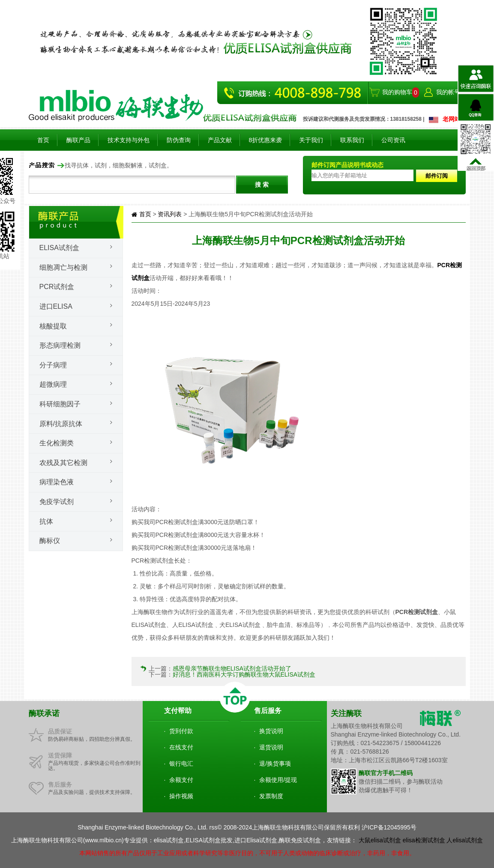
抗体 (46, 521)
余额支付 (181, 780)
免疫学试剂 (57, 502)
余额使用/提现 (278, 780)
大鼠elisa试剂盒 (380, 840)
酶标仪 (50, 541)
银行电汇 (181, 764)
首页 (43, 140)
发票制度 (271, 796)
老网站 (452, 119)
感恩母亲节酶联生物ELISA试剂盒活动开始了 (232, 668)
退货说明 (271, 747)
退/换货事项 (275, 764)
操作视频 (181, 796)
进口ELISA (56, 306)
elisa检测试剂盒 (424, 840)
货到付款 (181, 731)
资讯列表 (170, 214)
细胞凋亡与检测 (63, 267)
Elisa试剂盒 (59, 248)
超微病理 (53, 384)
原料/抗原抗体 (61, 424)
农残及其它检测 (63, 463)
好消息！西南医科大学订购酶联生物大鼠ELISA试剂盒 (244, 674)
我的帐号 (448, 92)
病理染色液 (57, 482)
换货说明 (271, 731)
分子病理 (53, 365)
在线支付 (181, 747)
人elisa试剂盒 (465, 840)
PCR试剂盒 (57, 287)
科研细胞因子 (60, 404)
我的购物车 (397, 92)
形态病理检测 (60, 345)
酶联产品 (78, 140)
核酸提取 (53, 326)
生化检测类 (57, 443)
